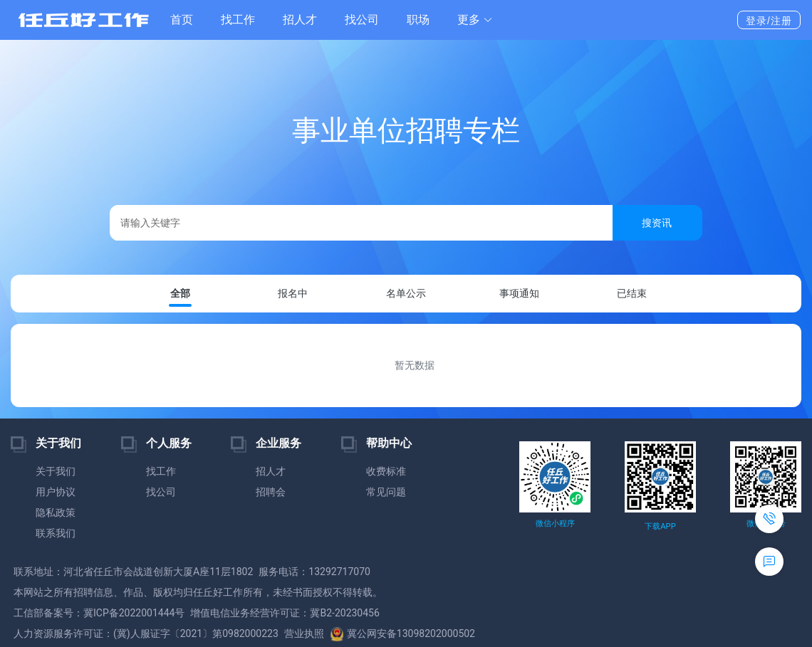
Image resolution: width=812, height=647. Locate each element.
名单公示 (406, 293)
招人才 (300, 20)
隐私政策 (56, 512)
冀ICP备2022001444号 (134, 613)
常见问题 (386, 492)
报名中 (293, 293)
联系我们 (56, 533)
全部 (180, 294)
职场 (418, 20)
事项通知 (519, 293)
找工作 (238, 20)
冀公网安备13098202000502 (402, 633)
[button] (475, 20)
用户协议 (56, 492)
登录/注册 (769, 21)
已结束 (632, 293)
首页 (182, 20)
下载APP (660, 526)
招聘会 (271, 492)
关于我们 (56, 471)
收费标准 (386, 471)
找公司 (362, 20)
